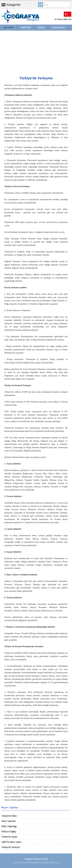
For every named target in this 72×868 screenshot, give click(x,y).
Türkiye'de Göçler (9, 837)
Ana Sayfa (9, 27)
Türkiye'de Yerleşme (11, 847)
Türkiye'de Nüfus (9, 816)
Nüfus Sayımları (9, 821)
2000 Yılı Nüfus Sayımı (11, 842)
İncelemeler (58, 27)
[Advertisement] (36, 52)
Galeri (41, 27)
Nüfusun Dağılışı (9, 832)
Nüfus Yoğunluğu (9, 826)
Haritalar (26, 27)
